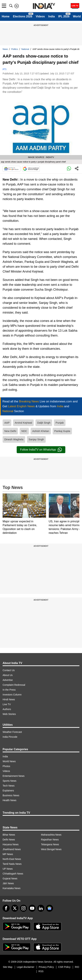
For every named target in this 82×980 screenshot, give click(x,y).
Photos (6, 766)
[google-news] (50, 908)
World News (9, 761)
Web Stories (9, 714)
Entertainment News (14, 776)
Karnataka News (12, 888)
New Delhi (10, 431)
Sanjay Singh (36, 439)
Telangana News (50, 844)
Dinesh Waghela (14, 439)
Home (6, 16)
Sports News (9, 781)
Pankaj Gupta (62, 431)
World (77, 16)
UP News (8, 869)
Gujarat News (10, 878)
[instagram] (23, 908)
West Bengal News (51, 849)
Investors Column (12, 695)
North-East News (12, 859)
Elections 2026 (22, 16)
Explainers (8, 791)
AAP (7, 423)
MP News (8, 854)
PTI (5, 69)
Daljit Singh (44, 423)
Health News (9, 800)
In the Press (9, 690)
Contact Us (9, 670)
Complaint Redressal (14, 685)
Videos (40, 16)
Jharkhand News (12, 849)
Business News (11, 795)
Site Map (8, 967)
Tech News (9, 786)
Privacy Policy (46, 967)
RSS (41, 971)
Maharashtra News (51, 835)
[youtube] (32, 908)
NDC (24, 431)
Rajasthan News (50, 840)
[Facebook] (6, 908)
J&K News (8, 883)
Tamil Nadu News (12, 864)
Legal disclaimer (26, 967)
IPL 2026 (64, 16)
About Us (8, 675)
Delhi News (9, 840)
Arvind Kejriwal (23, 423)
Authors (7, 709)
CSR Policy (64, 967)
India (52, 16)
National (25, 49)
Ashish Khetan (41, 431)
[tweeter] (15, 908)
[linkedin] (41, 908)
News (5, 49)
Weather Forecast (12, 732)
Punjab (60, 423)
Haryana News (11, 844)
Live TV (7, 704)
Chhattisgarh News (13, 874)
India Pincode (10, 737)
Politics (15, 49)
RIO (77, 967)
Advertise (8, 680)
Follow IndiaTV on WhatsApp (41, 450)
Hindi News (9, 699)
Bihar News (9, 835)
